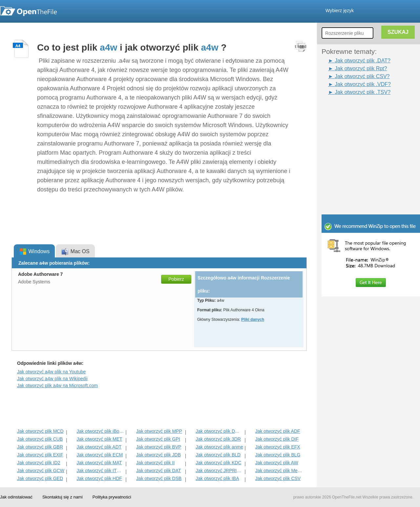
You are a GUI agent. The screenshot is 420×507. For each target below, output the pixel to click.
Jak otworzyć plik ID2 (39, 463)
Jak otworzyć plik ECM (100, 455)
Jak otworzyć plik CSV (278, 478)
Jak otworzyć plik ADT (99, 447)
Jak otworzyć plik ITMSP (100, 471)
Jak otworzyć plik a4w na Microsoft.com (57, 386)
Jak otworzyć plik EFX (278, 447)
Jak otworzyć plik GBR (40, 447)
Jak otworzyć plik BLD (218, 455)
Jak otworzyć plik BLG (278, 455)
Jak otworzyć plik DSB (159, 478)
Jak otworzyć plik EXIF (40, 455)
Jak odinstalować (16, 497)
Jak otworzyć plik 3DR (218, 439)
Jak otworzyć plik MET (99, 439)
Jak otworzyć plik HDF (99, 478)
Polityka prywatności (112, 497)
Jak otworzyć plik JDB (158, 455)
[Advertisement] (361, 111)
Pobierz (176, 279)
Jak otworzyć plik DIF (277, 439)
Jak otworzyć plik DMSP (219, 431)
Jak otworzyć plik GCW (41, 471)
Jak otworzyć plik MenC (279, 471)
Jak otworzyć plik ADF (278, 431)
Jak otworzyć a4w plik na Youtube (51, 372)
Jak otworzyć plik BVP (159, 447)
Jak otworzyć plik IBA (217, 478)
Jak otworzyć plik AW (277, 463)
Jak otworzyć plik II (155, 463)
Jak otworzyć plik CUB (40, 439)
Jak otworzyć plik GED (40, 478)
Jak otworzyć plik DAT (159, 471)
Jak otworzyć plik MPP (159, 431)
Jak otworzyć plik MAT (99, 463)
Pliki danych (253, 320)
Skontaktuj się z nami (63, 497)
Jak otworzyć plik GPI (158, 439)
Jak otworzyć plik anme (219, 447)
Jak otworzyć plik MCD (40, 431)
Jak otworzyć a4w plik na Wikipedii (52, 379)
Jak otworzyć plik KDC (218, 463)
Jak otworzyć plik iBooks (100, 431)
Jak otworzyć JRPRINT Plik (219, 471)
